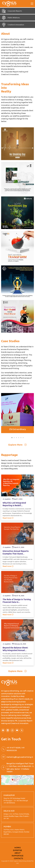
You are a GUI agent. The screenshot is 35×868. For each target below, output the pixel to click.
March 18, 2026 (18, 596)
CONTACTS (18, 858)
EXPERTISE (17, 850)
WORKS (17, 847)
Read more (8, 518)
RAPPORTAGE (18, 856)
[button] (12, 438)
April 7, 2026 (17, 499)
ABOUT (18, 853)
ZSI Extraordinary (17, 429)
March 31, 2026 (18, 547)
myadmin (7, 499)
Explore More (17, 445)
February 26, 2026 (19, 644)
